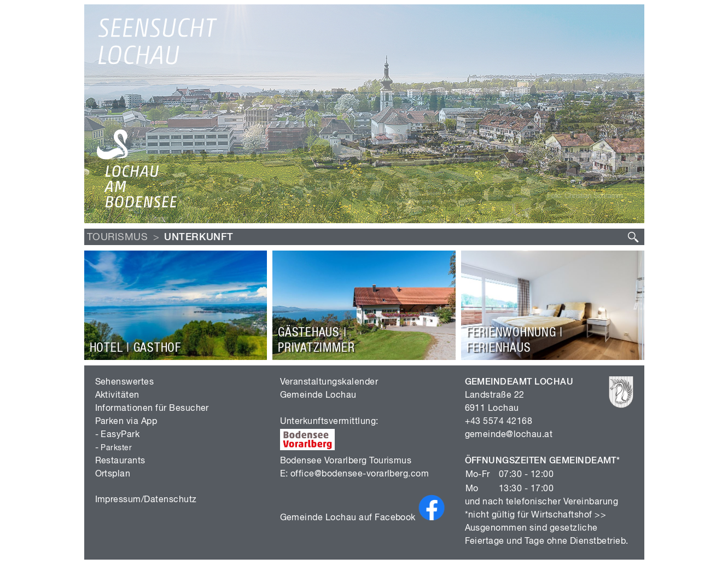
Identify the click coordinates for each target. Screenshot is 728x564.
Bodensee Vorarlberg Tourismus (346, 461)
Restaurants (120, 461)
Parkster (116, 448)
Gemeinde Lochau (318, 396)
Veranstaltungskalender (329, 382)
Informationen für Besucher (152, 409)
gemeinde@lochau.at (509, 435)
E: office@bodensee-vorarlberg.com (355, 474)
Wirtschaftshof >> (569, 515)
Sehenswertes (125, 382)
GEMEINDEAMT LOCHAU (519, 382)
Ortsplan (113, 474)
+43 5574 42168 (499, 422)
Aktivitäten (117, 396)
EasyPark (120, 435)
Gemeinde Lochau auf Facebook (363, 518)
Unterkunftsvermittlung (328, 422)
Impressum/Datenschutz (146, 500)
